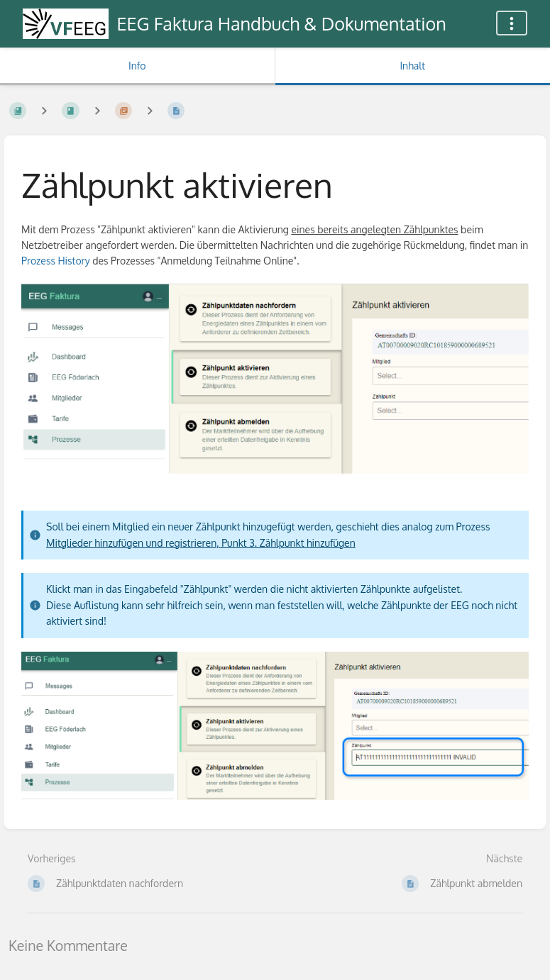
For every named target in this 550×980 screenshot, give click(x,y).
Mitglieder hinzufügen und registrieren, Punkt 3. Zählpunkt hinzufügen (201, 543)
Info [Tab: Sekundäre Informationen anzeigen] (137, 66)
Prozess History (56, 261)
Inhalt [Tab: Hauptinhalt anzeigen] (412, 66)
